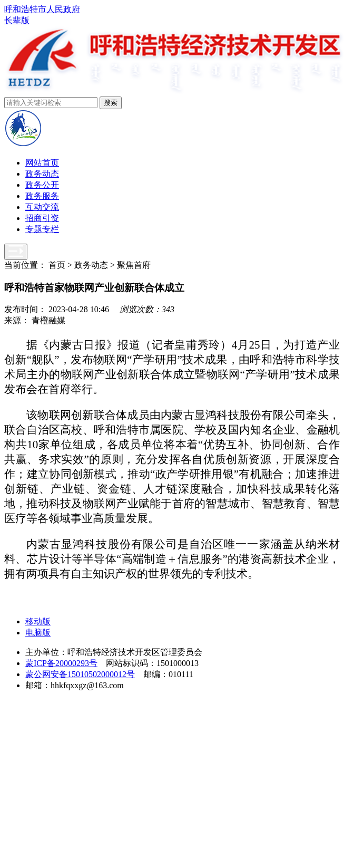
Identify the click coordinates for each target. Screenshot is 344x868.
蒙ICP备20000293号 (61, 663)
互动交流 (42, 207)
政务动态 (42, 174)
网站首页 (42, 163)
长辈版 (17, 20)
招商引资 (42, 218)
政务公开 (42, 185)
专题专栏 (42, 229)
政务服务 (42, 196)
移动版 (38, 621)
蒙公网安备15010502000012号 (80, 674)
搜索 (111, 103)
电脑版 (38, 633)
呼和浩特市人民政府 (42, 9)
